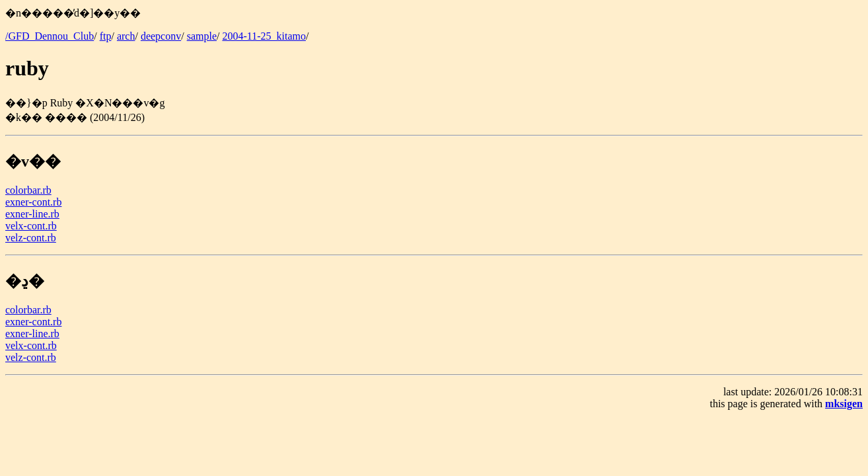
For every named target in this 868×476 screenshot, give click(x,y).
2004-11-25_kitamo (264, 36)
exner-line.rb (32, 214)
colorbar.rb (28, 190)
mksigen (844, 404)
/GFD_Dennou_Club (50, 36)
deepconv (161, 36)
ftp (106, 36)
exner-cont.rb (33, 202)
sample (202, 36)
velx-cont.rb (31, 226)
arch (126, 36)
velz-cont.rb (31, 238)
